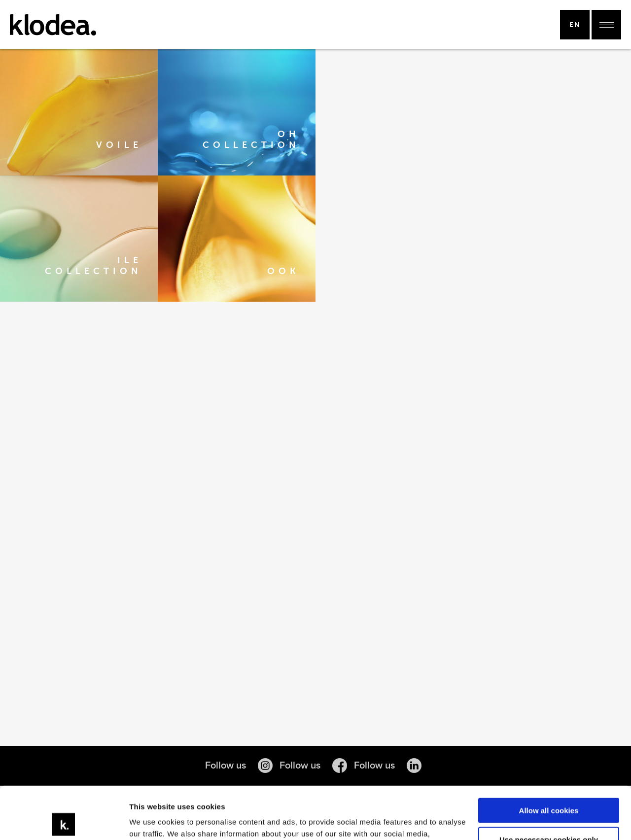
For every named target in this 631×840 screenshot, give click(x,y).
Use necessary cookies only (549, 787)
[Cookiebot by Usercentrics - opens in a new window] (64, 821)
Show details (152, 821)
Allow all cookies (549, 758)
